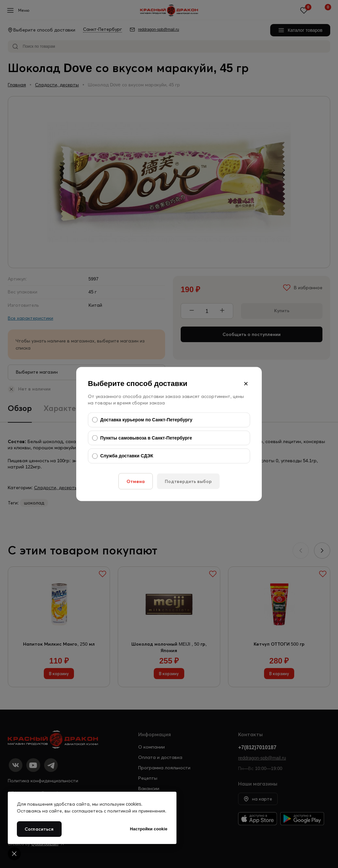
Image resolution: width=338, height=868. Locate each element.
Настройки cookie (149, 829)
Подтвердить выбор (188, 481)
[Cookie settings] (14, 854)
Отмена (136, 481)
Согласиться (39, 829)
